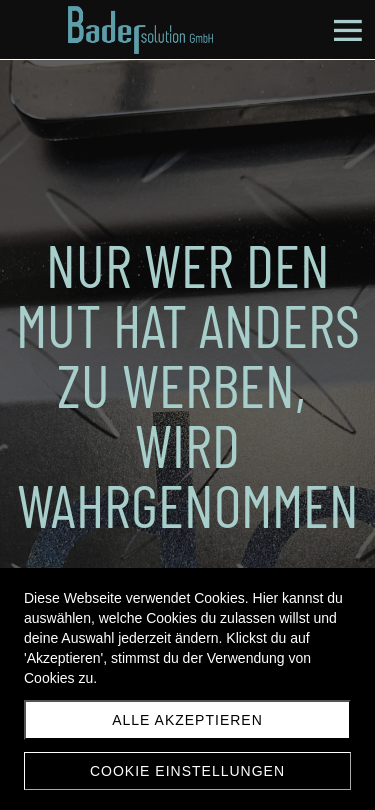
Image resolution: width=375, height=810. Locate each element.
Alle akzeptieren (187, 720)
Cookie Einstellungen (187, 771)
